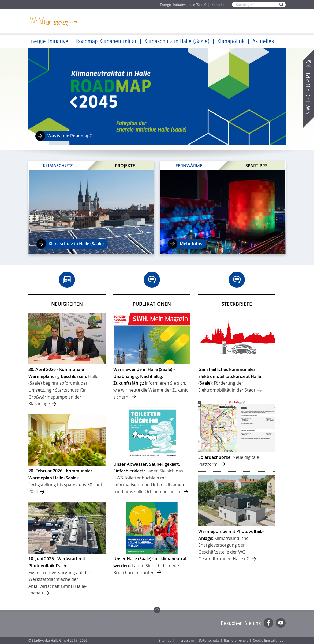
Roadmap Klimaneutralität (106, 41)
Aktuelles (263, 41)
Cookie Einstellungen (269, 640)
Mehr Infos (191, 244)
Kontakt (218, 5)
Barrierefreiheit (236, 640)
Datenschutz (209, 640)
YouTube (281, 623)
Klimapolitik (231, 41)
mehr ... (67, 362)
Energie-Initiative (48, 41)
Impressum (185, 640)
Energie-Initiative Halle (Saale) (183, 5)
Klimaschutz (58, 166)
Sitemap (165, 640)
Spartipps (256, 165)
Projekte (125, 165)
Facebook (268, 623)
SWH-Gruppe (308, 92)
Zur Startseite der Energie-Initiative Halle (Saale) (53, 21)
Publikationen (152, 304)
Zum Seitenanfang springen (157, 610)
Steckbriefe (237, 304)
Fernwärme (189, 166)
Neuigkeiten (67, 304)
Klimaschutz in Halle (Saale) (177, 41)
